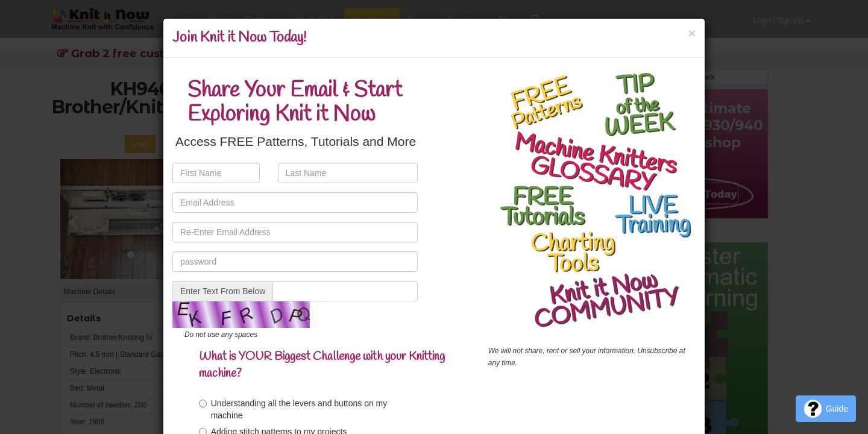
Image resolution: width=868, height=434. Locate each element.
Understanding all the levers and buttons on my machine (293, 409)
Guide (826, 409)
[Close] (692, 33)
